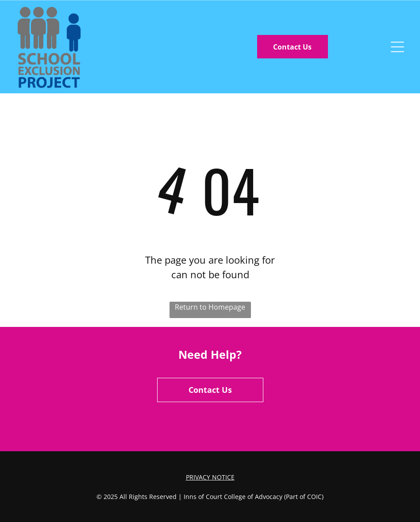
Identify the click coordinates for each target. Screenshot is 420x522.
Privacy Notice (210, 477)
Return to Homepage (210, 307)
